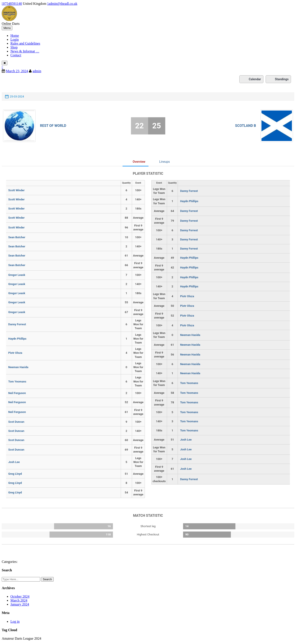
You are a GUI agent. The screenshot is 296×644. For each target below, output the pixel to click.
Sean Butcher (17, 237)
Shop (14, 47)
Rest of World (53, 126)
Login (15, 39)
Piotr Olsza (15, 353)
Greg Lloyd (15, 474)
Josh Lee (14, 462)
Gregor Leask (17, 275)
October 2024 (20, 596)
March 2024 (19, 600)
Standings (278, 79)
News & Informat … (25, 51)
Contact (16, 55)
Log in (15, 621)
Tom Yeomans (17, 382)
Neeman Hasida (18, 367)
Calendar (251, 79)
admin (37, 71)
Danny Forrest (17, 324)
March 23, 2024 (17, 71)
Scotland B (246, 126)
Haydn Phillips (17, 339)
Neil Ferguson (17, 393)
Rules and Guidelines (25, 43)
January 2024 (20, 604)
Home (15, 36)
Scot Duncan (16, 422)
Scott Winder (16, 190)
